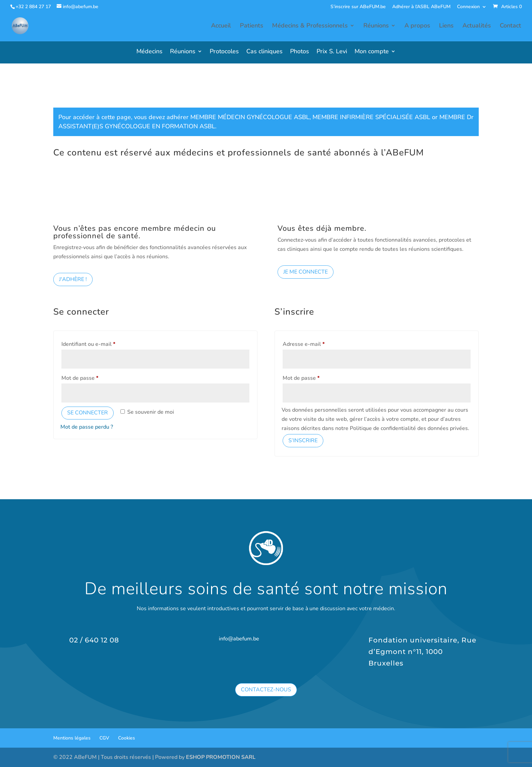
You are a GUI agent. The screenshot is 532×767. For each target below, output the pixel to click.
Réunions (376, 27)
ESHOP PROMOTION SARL (221, 757)
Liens (446, 27)
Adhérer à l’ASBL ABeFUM (421, 7)
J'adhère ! (73, 279)
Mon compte (372, 52)
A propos (417, 27)
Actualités (477, 27)
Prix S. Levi (332, 52)
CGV (104, 738)
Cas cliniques (264, 52)
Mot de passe (94, 377)
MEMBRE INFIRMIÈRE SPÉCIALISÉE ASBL (371, 117)
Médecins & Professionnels (310, 27)
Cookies (127, 738)
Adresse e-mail (317, 343)
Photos (300, 52)
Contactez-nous (266, 690)
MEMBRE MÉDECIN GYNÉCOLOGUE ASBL (250, 117)
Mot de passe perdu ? (87, 427)
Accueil (221, 27)
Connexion (468, 7)
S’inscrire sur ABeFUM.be (358, 7)
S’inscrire (303, 441)
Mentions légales (72, 738)
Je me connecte (306, 272)
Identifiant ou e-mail (102, 343)
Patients (252, 27)
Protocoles (224, 52)
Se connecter (88, 413)
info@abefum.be (239, 639)
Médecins (149, 52)
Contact (510, 27)
